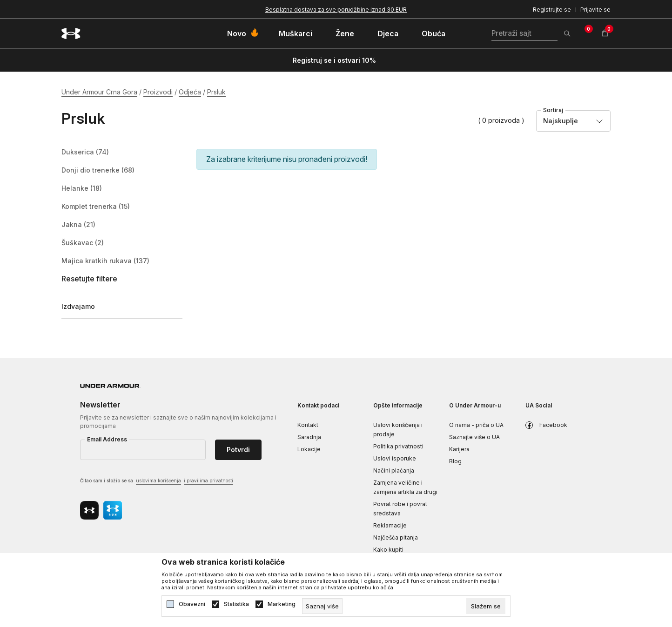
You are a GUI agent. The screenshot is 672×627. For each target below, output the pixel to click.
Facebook (553, 425)
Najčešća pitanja (396, 537)
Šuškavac (83, 243)
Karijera (459, 449)
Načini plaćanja (394, 470)
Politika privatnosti (398, 446)
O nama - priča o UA (476, 425)
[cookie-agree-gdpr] (486, 606)
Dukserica (85, 152)
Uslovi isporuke (395, 458)
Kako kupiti (388, 550)
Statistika (236, 604)
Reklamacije (390, 525)
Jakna (78, 225)
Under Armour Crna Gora (99, 92)
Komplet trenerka (96, 207)
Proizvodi (158, 92)
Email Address (107, 439)
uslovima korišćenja (158, 480)
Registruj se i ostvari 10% (334, 60)
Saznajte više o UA (474, 437)
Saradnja (309, 437)
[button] (122, 279)
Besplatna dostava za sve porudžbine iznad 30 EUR (336, 10)
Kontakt (308, 425)
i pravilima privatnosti (208, 480)
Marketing (282, 604)
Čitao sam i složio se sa (157, 481)
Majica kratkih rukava (105, 261)
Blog (455, 461)
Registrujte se (552, 10)
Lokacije (309, 449)
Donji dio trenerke (98, 170)
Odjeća (190, 92)
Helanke (82, 188)
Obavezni (192, 604)
